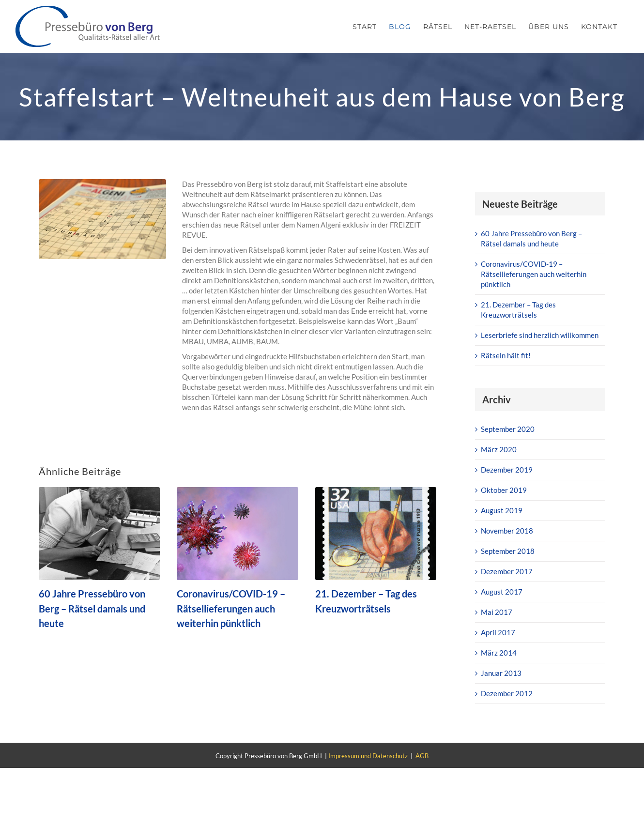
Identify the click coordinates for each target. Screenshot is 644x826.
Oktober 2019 (504, 490)
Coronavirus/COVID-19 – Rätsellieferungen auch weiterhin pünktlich (231, 608)
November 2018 (507, 531)
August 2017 (502, 592)
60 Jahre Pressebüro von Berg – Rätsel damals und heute (92, 608)
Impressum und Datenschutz (368, 756)
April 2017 (498, 632)
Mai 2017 (497, 612)
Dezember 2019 (507, 470)
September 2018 (508, 551)
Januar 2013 (501, 673)
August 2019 (502, 510)
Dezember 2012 (507, 693)
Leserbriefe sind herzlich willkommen (540, 335)
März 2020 (499, 449)
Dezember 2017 (507, 571)
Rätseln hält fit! (506, 355)
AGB (422, 756)
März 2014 (499, 653)
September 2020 (508, 429)
